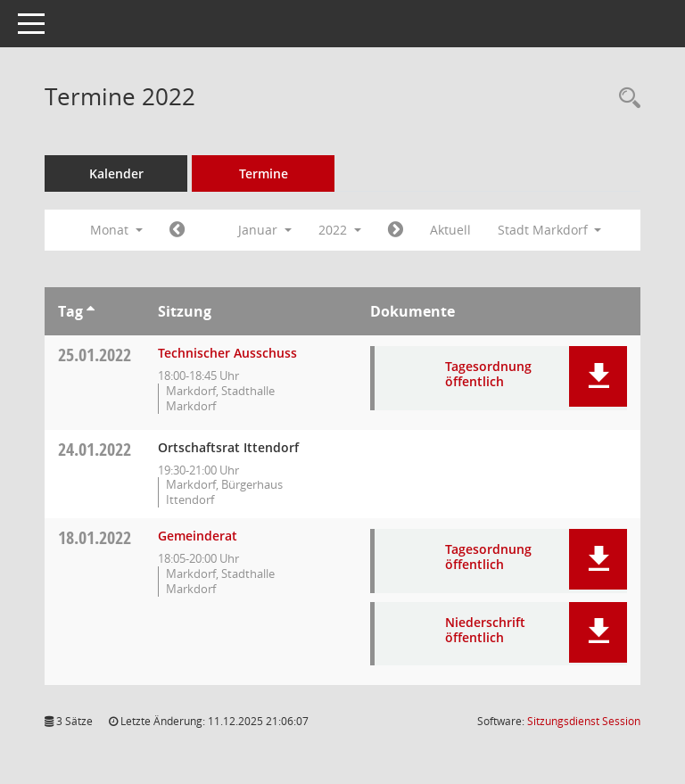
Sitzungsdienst (584, 721)
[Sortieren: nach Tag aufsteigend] (91, 311)
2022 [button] (340, 230)
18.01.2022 (95, 537)
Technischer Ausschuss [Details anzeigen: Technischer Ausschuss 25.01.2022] (227, 353)
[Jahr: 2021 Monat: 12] (177, 230)
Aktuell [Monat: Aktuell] (450, 230)
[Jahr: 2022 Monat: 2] (396, 230)
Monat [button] (116, 230)
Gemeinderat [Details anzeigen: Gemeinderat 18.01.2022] (198, 536)
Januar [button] (265, 230)
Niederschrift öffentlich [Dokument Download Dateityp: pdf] (485, 630)
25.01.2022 (95, 355)
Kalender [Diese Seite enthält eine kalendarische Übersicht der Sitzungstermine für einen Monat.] (116, 173)
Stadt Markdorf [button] (550, 230)
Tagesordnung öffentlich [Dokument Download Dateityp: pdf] (488, 374)
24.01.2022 (95, 449)
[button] (598, 376)
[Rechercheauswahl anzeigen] (625, 99)
